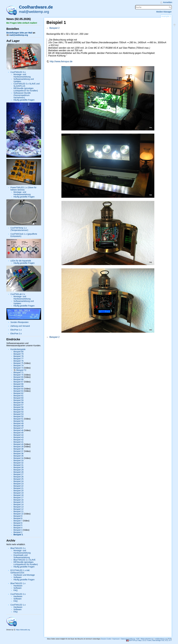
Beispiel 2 (18, 532)
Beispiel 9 (18, 516)
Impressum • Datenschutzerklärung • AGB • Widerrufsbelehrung (133, 639)
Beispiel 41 (19, 442)
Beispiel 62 (19, 393)
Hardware (18, 586)
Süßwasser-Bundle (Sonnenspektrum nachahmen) (22, 95)
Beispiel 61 (19, 396)
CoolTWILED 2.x (18, 594)
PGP (170, 639)
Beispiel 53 (19, 414)
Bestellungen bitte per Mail (19, 33)
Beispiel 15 (19, 502)
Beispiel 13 (19, 507)
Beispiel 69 (19, 377)
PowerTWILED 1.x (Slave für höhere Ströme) (23, 189)
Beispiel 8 (18, 518)
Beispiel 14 (19, 504)
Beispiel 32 (19, 463)
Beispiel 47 (19, 428)
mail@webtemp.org (34, 12)
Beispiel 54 (19, 412)
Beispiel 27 (19, 474)
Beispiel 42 (19, 440)
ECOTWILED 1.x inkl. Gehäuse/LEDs (20, 571)
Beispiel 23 (19, 484)
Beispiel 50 (19, 421)
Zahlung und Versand (20, 326)
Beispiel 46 (19, 430)
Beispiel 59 (19, 400)
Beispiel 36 (19, 454)
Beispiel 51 (19, 419)
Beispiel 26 (19, 477)
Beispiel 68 (19, 379)
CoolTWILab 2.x (18, 294)
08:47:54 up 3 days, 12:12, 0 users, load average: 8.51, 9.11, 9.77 (149, 640)
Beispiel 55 (19, 410)
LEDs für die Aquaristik (21, 261)
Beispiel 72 (21, 370)
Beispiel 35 (19, 456)
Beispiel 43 (19, 437)
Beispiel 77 (19, 359)
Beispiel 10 (19, 514)
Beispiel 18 (19, 495)
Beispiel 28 (19, 472)
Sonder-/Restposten (20, 322)
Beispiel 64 (19, 389)
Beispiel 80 (19, 352)
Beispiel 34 (19, 458)
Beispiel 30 (19, 467)
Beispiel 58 (19, 403)
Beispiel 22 (19, 486)
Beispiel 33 (19, 460)
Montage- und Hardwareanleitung (22, 76)
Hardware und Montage (24, 575)
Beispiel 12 (19, 509)
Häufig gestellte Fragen (24, 100)
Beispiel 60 (19, 398)
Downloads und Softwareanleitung (22, 556)
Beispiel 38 (19, 449)
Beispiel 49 (19, 423)
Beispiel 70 (19, 375)
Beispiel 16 (19, 500)
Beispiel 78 (19, 356)
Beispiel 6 (18, 523)
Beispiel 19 (19, 493)
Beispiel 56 (19, 407)
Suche (170, 7)
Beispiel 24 (19, 481)
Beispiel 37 (19, 451)
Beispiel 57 (19, 405)
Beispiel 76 (19, 361)
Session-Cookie (106, 639)
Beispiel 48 (19, 426)
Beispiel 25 (19, 479)
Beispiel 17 (19, 498)
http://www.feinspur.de (61, 61)
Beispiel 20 (19, 491)
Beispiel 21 (19, 488)
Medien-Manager (164, 12)
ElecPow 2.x (16, 334)
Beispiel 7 (18, 521)
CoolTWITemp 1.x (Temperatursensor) (19, 229)
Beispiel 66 (19, 384)
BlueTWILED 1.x (18, 583)
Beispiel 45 (19, 433)
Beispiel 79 (19, 354)
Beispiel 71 (19, 372)
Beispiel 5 (18, 525)
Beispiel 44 (19, 435)
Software (17, 577)
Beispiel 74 (19, 365)
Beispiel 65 (19, 386)
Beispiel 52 (19, 416)
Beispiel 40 (19, 444)
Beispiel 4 (18, 528)
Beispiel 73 (19, 368)
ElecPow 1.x (16, 330)
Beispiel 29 (19, 470)
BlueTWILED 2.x (18, 548)
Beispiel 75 (19, 363)
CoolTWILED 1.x (18, 605)
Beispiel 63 (19, 391)
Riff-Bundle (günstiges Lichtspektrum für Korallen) (26, 89)
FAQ (16, 590)
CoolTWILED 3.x (18, 72)
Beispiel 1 (18, 535)
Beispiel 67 (19, 382)
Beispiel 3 (18, 530)
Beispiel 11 (19, 511)
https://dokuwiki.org (23, 630)
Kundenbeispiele (18, 349)
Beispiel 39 (19, 447)
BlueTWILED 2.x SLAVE (24, 560)
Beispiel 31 (19, 465)
